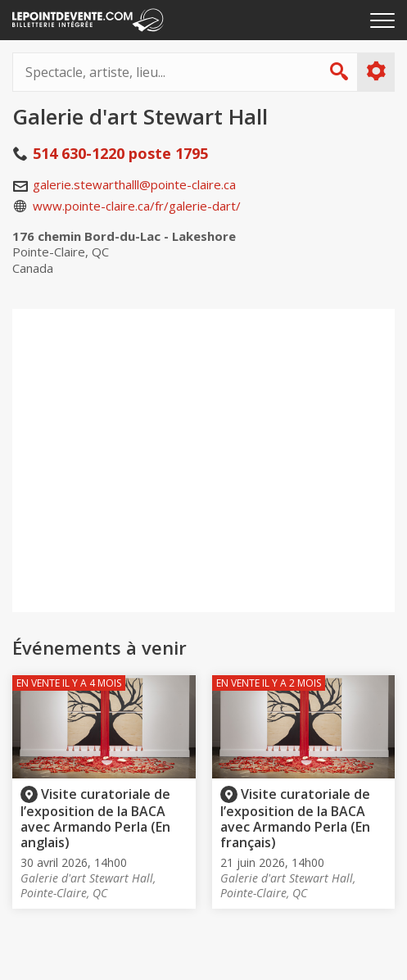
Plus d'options (375, 71)
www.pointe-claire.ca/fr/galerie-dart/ (137, 206)
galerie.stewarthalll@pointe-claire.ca (134, 184)
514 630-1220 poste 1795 (120, 153)
